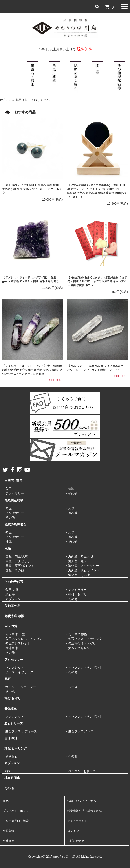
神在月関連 (12, 778)
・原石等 (71, 513)
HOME (7, 801)
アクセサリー (14, 660)
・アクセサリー (13, 494)
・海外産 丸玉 (76, 561)
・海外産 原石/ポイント (82, 570)
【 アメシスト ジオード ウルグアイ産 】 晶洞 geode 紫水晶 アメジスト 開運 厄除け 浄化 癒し (31, 279)
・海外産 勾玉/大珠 (79, 556)
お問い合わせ (76, 841)
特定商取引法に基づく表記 (84, 811)
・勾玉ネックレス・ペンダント (24, 639)
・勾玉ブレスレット (16, 643)
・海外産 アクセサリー (82, 566)
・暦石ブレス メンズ (79, 731)
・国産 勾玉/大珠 (15, 556)
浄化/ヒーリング (16, 748)
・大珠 (70, 489)
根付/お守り (13, 698)
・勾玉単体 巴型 (14, 634)
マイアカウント (77, 821)
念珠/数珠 (11, 738)
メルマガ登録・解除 (16, 821)
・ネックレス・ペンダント (84, 668)
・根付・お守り (76, 594)
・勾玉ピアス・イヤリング (84, 639)
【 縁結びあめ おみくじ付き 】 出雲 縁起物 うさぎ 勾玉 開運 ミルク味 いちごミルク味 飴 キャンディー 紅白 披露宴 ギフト (97, 281)
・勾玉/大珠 (11, 590)
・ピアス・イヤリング (18, 672)
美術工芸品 (12, 606)
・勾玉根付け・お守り (81, 643)
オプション (12, 763)
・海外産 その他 (77, 575)
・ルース (71, 687)
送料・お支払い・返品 (82, 801)
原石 (7, 679)
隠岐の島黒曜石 (15, 524)
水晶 (8, 549)
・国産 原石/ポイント (18, 566)
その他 (9, 788)
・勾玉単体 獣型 (76, 634)
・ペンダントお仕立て (81, 771)
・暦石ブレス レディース (20, 731)
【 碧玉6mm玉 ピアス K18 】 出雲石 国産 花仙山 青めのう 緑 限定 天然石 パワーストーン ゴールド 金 (32, 189)
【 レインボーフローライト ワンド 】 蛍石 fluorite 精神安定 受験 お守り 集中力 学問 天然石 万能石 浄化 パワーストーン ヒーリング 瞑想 (32, 370)
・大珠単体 (10, 648)
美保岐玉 (11, 709)
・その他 (71, 494)
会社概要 (9, 841)
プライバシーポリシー (17, 811)
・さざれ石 (10, 756)
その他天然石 (14, 582)
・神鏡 (7, 542)
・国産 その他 (13, 570)
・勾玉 (7, 489)
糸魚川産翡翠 (14, 500)
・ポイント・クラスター (19, 687)
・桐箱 (7, 771)
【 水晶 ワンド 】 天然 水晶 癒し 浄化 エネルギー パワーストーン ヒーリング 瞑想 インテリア (97, 368)
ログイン (73, 831)
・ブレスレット (13, 668)
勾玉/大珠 (11, 626)
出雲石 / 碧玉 (14, 481)
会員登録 (9, 831)
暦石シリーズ (14, 723)
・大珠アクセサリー (79, 648)
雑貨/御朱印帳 (14, 616)
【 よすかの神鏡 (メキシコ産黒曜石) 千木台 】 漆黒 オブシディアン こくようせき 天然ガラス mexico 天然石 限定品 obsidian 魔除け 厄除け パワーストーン (97, 191)
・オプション (12, 599)
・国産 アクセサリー (18, 561)
